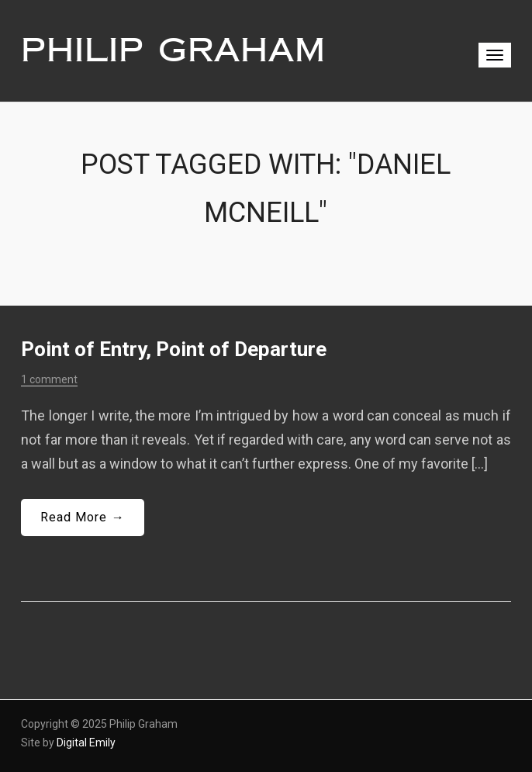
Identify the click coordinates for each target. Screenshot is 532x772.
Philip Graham (173, 50)
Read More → (82, 517)
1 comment (49, 379)
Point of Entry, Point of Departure (174, 349)
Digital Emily (86, 743)
